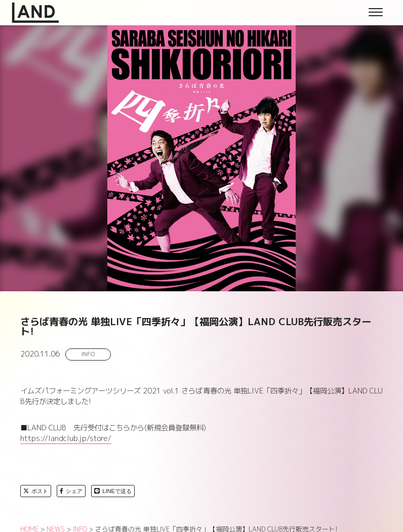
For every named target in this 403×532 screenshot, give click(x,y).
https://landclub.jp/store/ (66, 438)
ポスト (36, 491)
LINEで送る (113, 491)
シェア (71, 491)
